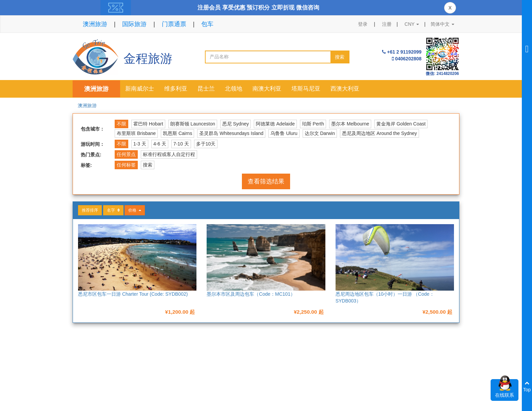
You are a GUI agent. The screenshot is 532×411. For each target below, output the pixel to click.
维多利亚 (176, 89)
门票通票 (174, 24)
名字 (113, 210)
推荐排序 (90, 210)
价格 (135, 210)
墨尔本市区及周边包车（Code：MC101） (251, 294)
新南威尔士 (140, 89)
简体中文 (442, 24)
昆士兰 (206, 89)
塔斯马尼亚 (306, 89)
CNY (412, 24)
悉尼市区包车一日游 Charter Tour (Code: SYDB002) (133, 294)
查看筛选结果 (266, 181)
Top (527, 386)
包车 (207, 24)
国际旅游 (134, 24)
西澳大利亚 (345, 89)
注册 (387, 24)
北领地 (234, 89)
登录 (363, 24)
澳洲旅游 (95, 24)
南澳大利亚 (267, 89)
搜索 (340, 57)
